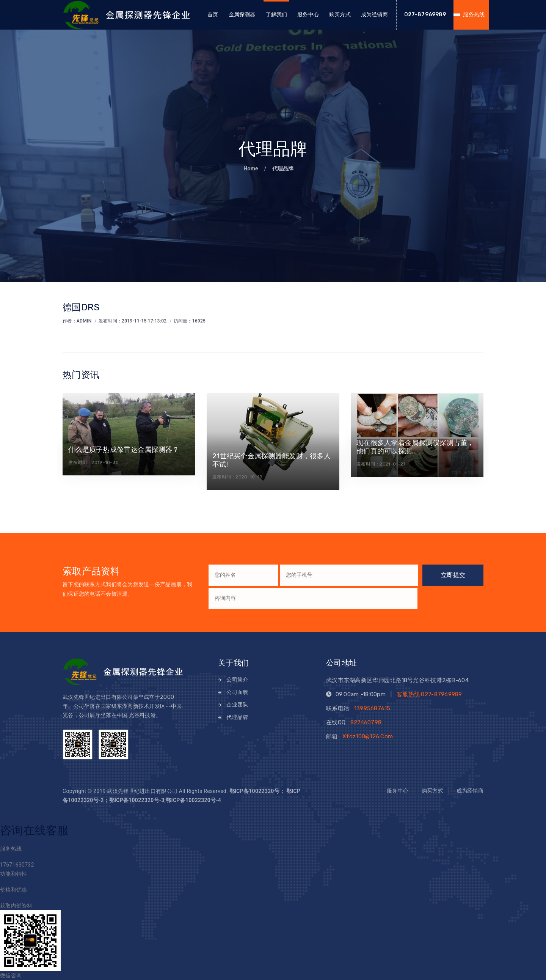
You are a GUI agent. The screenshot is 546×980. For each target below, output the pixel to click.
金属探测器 (242, 15)
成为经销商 (374, 15)
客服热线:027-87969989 (429, 694)
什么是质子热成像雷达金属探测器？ (124, 450)
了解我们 (277, 15)
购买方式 (340, 15)
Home (251, 168)
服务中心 (308, 15)
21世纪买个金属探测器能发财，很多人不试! (271, 460)
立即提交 (453, 575)
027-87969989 (425, 15)
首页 (213, 15)
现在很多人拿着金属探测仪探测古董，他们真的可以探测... (415, 447)
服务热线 (474, 15)
